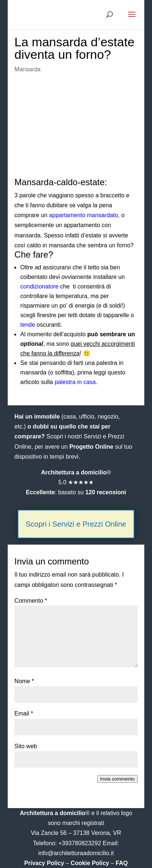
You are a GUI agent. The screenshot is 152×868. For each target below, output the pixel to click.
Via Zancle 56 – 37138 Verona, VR (76, 833)
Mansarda (27, 69)
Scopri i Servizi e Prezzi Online (76, 524)
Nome (24, 681)
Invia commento (117, 779)
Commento (31, 601)
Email (24, 713)
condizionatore (39, 286)
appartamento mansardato (84, 215)
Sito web (26, 746)
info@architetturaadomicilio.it (76, 853)
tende (28, 325)
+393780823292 (81, 843)
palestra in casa (75, 382)
